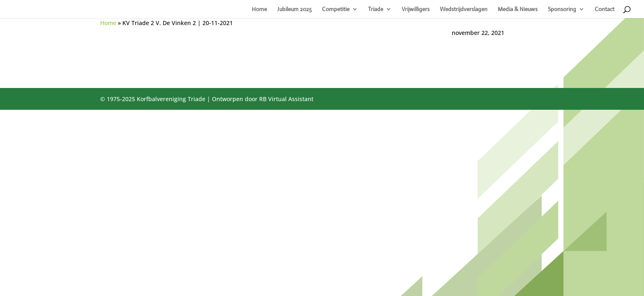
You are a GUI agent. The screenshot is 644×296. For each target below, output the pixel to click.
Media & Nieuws (518, 9)
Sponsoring (562, 9)
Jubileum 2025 (294, 9)
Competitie (336, 9)
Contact (605, 9)
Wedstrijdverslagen (464, 9)
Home (259, 9)
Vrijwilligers (416, 9)
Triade (376, 9)
